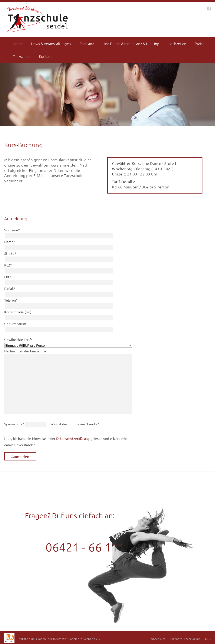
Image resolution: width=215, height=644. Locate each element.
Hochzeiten (177, 44)
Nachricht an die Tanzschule (25, 351)
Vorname (12, 230)
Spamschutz (15, 424)
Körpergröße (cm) (18, 312)
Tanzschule (22, 56)
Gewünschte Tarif (18, 339)
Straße (10, 253)
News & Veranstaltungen (51, 44)
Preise (200, 44)
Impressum (157, 639)
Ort (8, 277)
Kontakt (45, 56)
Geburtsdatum (15, 323)
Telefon (11, 300)
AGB (208, 639)
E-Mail (10, 288)
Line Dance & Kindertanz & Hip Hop (131, 44)
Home (18, 44)
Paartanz (87, 44)
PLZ (8, 265)
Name (10, 242)
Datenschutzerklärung (73, 438)
